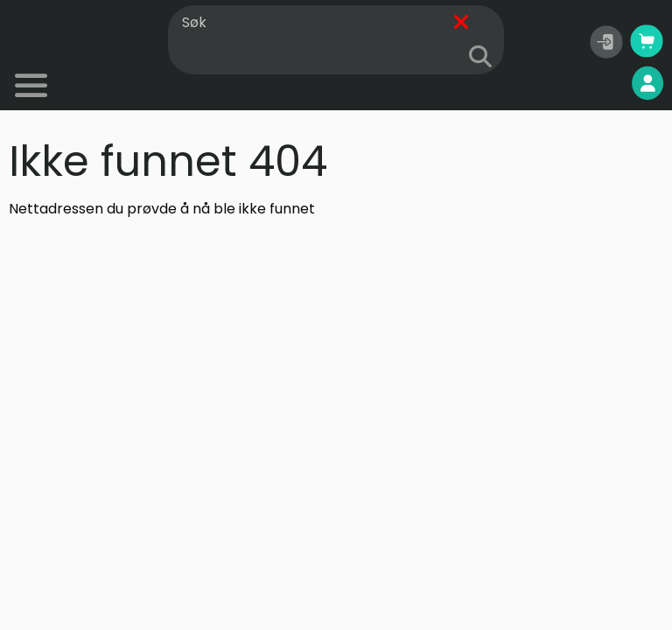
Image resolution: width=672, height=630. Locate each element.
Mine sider (603, 84)
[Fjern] (461, 23)
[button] (606, 42)
